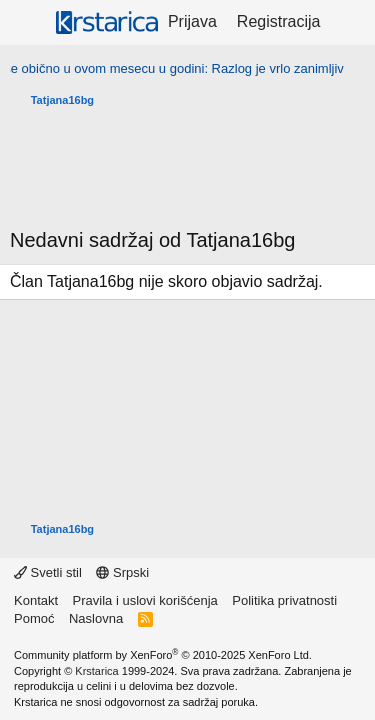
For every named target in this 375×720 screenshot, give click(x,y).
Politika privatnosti (284, 600)
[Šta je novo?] (350, 22)
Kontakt (36, 600)
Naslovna (96, 618)
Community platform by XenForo (163, 655)
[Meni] (27, 23)
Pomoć (34, 618)
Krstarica (96, 671)
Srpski (122, 572)
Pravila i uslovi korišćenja (145, 600)
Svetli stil (48, 572)
